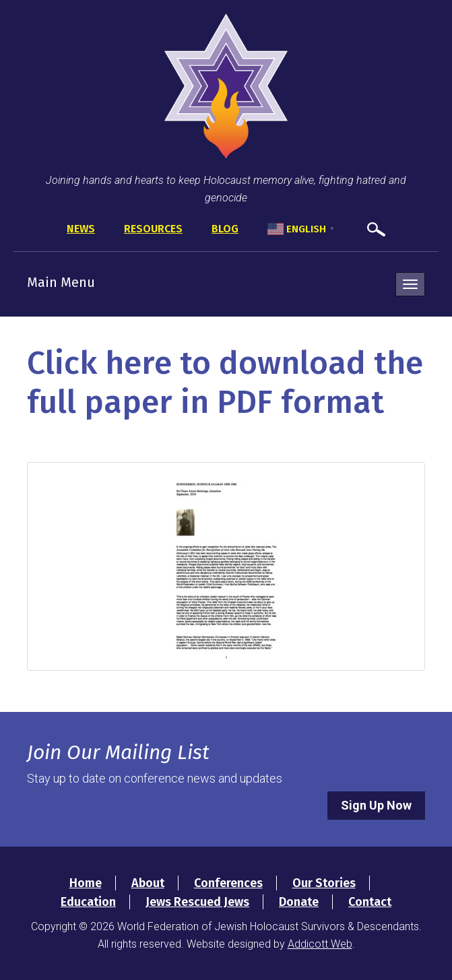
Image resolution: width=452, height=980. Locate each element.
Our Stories (324, 883)
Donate (299, 902)
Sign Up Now (376, 805)
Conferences (228, 883)
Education (88, 902)
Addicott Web (320, 944)
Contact (370, 902)
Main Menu (61, 282)
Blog (225, 229)
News (81, 229)
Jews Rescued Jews (197, 902)
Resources (153, 229)
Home (86, 883)
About (148, 883)
